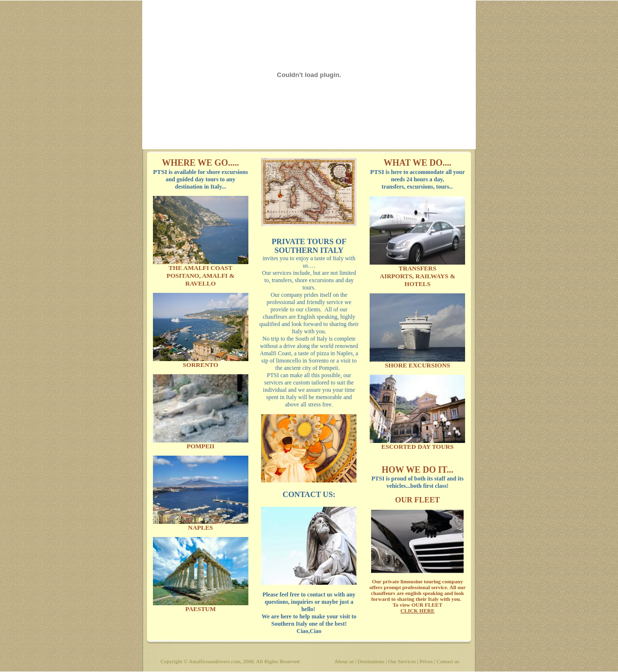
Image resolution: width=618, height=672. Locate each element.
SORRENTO (200, 365)
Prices (426, 661)
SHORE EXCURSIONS (417, 365)
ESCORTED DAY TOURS (417, 447)
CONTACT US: (309, 494)
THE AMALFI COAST (200, 268)
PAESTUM (200, 609)
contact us (320, 595)
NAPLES (200, 528)
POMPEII (200, 446)
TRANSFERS (418, 268)
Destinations (371, 661)
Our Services (402, 661)
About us (344, 661)
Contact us (448, 661)
